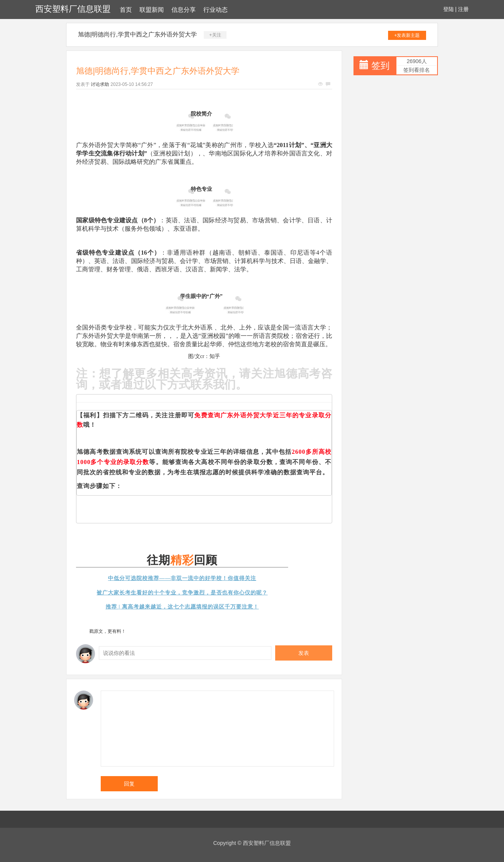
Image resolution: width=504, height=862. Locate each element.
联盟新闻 (152, 10)
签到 (380, 66)
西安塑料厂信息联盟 (73, 9)
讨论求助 (100, 84)
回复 (129, 784)
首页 (126, 10)
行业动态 (216, 10)
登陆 (449, 9)
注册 (463, 9)
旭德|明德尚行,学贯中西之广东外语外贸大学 (137, 34)
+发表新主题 (407, 35)
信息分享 (184, 10)
